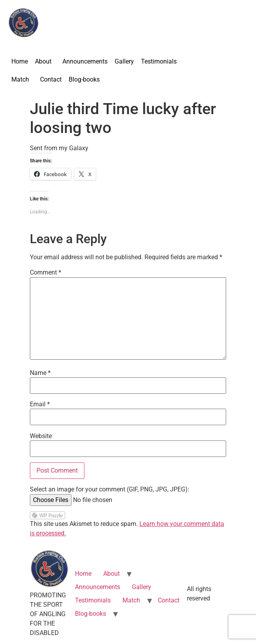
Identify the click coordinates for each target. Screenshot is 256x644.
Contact (51, 79)
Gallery (124, 61)
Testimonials (159, 61)
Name (40, 373)
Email (40, 404)
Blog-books (84, 79)
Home (20, 61)
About (43, 61)
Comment (46, 273)
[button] (45, 62)
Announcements (85, 61)
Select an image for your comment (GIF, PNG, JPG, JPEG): (110, 489)
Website (41, 436)
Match (20, 79)
